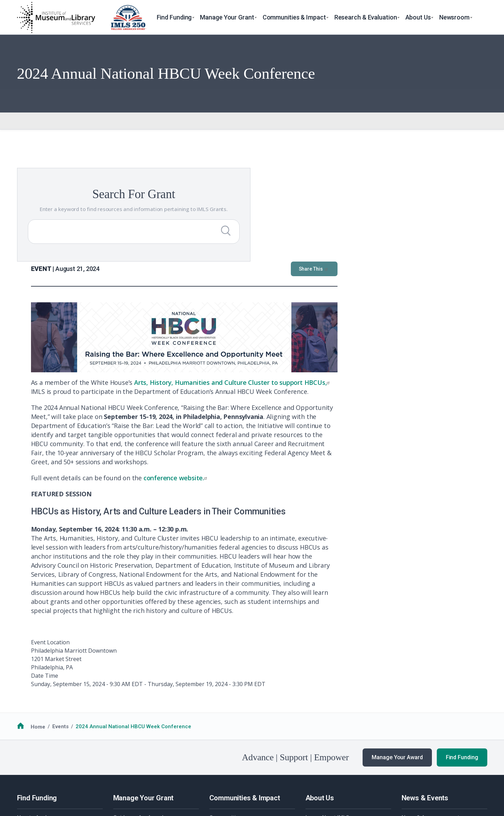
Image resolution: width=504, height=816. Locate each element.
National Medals (230, 718)
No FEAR (51, 777)
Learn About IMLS (327, 710)
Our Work (413, 718)
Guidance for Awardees (143, 710)
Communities (226, 710)
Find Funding (462, 650)
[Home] (56, 17)
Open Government (184, 777)
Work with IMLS (324, 718)
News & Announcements (432, 710)
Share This (464, 161)
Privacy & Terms (86, 777)
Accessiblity (143, 777)
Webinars (413, 736)
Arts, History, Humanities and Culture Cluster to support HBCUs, (383, 275)
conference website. (326, 370)
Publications (417, 744)
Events (60, 619)
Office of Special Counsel (243, 777)
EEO (117, 777)
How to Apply (33, 710)
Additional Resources (44, 727)
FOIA (28, 777)
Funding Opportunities (45, 718)
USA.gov (294, 777)
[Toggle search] (483, 17)
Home (38, 619)
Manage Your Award (397, 650)
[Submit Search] (142, 239)
